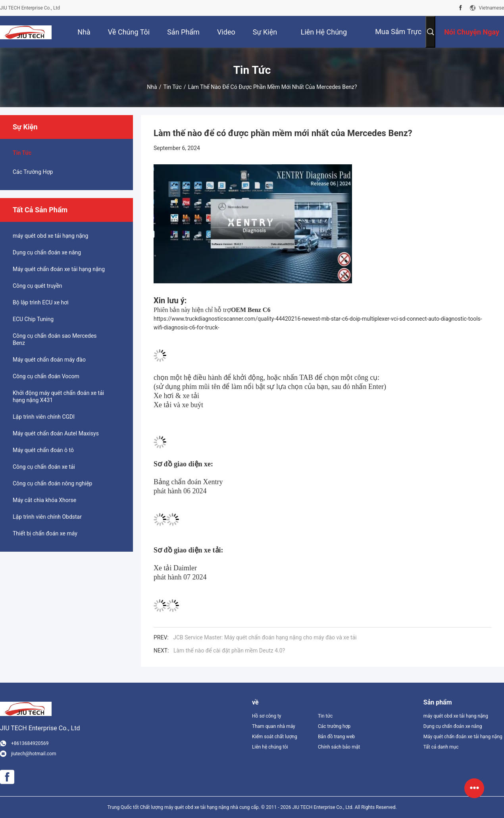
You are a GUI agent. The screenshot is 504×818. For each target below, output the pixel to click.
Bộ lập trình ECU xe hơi (41, 302)
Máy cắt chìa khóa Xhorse (44, 500)
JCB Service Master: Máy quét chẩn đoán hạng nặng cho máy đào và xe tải (265, 637)
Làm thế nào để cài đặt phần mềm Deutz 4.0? (229, 651)
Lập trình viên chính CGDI (44, 417)
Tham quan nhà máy (274, 726)
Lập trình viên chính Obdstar (47, 517)
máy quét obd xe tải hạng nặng (50, 236)
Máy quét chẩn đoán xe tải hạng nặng (59, 269)
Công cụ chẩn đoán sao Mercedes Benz (55, 339)
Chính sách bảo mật (339, 747)
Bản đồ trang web (336, 737)
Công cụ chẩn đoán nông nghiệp (52, 483)
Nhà (152, 87)
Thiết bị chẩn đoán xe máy (45, 533)
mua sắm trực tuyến (398, 38)
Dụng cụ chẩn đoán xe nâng (47, 252)
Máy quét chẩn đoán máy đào (49, 360)
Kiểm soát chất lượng (275, 737)
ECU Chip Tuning (33, 319)
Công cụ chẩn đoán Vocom (46, 376)
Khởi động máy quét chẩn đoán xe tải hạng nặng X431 (58, 396)
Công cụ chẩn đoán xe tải (44, 467)
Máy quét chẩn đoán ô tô (43, 450)
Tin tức (172, 87)
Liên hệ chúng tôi (270, 747)
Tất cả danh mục (441, 747)
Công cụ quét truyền (38, 286)
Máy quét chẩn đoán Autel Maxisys (56, 433)
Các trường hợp (33, 172)
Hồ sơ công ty (266, 716)
